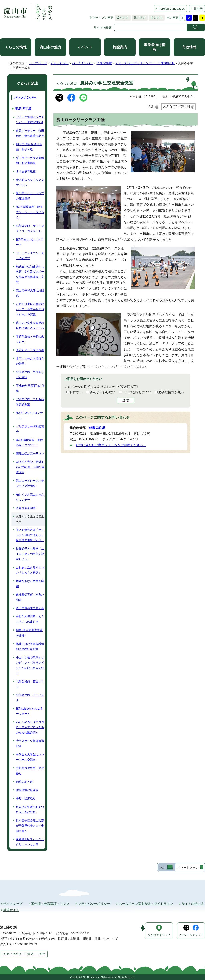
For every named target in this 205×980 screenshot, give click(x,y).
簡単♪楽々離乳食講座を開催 (29, 633)
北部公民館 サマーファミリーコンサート (30, 228)
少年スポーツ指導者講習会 (30, 743)
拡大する (156, 18)
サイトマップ (13, 904)
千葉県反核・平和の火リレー (30, 339)
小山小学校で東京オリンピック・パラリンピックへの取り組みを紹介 (30, 665)
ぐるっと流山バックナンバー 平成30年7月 (145, 63)
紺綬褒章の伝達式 (27, 790)
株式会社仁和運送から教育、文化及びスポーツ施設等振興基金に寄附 (30, 274)
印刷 (151, 107)
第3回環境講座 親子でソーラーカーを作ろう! (30, 212)
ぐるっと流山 (60, 63)
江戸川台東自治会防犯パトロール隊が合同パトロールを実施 (30, 309)
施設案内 (120, 47)
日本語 (198, 9)
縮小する (122, 18)
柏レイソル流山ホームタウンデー (30, 497)
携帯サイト (11, 910)
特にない (76, 392)
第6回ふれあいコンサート (29, 415)
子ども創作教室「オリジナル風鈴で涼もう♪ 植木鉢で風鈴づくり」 (30, 535)
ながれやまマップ (159, 935)
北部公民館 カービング (30, 698)
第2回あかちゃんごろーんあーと (29, 711)
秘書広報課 (97, 428)
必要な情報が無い (171, 392)
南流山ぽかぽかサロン (30, 453)
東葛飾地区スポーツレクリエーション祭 (30, 842)
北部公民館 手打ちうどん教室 (30, 375)
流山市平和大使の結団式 (30, 293)
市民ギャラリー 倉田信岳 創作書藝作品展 (30, 133)
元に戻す (139, 18)
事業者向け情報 (155, 47)
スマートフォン (188, 868)
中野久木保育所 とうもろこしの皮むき (30, 619)
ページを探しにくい (137, 392)
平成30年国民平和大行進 (30, 388)
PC (162, 868)
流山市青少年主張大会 (30, 608)
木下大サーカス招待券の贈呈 (30, 361)
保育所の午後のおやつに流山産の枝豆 (30, 809)
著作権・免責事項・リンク (50, 904)
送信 (126, 400)
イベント (85, 47)
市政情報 (189, 47)
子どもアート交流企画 (30, 350)
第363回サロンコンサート (30, 242)
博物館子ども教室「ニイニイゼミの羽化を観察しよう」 (30, 554)
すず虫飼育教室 (26, 171)
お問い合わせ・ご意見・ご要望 (24, 954)
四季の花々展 (24, 782)
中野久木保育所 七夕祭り (30, 771)
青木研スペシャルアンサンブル (30, 182)
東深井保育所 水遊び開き (30, 597)
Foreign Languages (172, 9)
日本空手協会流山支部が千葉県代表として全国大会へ (30, 826)
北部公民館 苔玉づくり (30, 684)
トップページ (38, 63)
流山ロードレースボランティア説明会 (30, 483)
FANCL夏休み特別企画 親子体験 (29, 147)
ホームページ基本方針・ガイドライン (146, 904)
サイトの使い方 (193, 904)
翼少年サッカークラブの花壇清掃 (30, 196)
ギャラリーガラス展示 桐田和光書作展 (31, 160)
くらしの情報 (16, 47)
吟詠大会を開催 (26, 508)
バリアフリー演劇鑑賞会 (30, 429)
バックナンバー (83, 63)
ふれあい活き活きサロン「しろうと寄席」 (30, 570)
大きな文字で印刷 (176, 106)
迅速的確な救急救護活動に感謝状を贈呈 (30, 646)
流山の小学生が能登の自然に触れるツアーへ (30, 325)
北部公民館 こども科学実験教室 (30, 402)
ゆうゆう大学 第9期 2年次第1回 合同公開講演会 (31, 467)
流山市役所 (9, 927)
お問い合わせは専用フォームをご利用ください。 (111, 445)
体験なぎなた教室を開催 (30, 584)
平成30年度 (104, 63)
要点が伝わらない (102, 392)
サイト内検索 (103, 28)
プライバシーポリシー (94, 904)
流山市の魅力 (50, 47)
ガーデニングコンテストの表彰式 (30, 256)
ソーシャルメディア (191, 935)
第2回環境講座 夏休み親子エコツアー (29, 443)
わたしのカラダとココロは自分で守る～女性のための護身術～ (30, 727)
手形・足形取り (26, 798)
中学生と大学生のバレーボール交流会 (30, 757)
